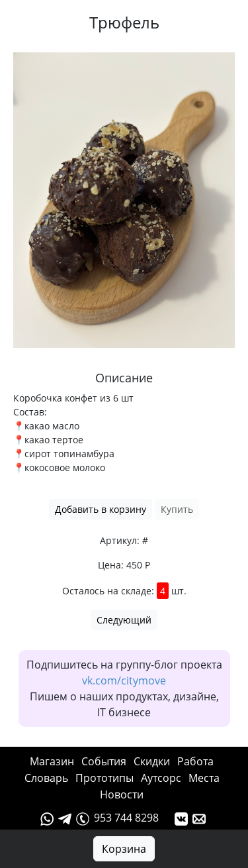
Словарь (46, 778)
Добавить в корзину (101, 509)
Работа (195, 761)
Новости (122, 794)
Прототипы (104, 778)
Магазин (52, 761)
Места (204, 778)
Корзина (124, 849)
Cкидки (152, 761)
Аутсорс (161, 778)
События (104, 761)
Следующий (124, 620)
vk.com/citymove (124, 680)
